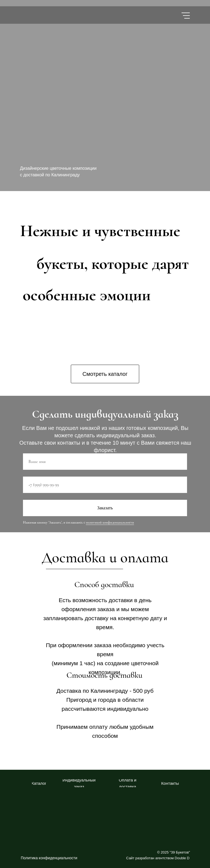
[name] (105, 462)
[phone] (105, 485)
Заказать (105, 508)
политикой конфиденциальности (110, 522)
